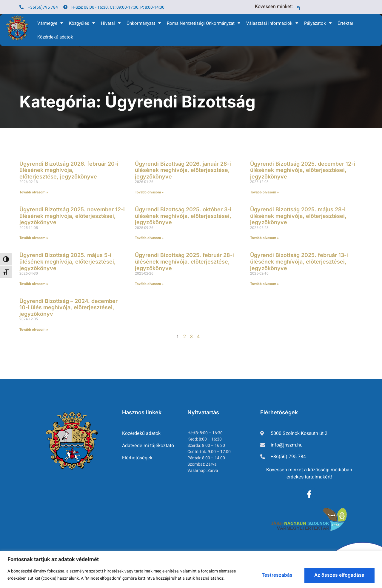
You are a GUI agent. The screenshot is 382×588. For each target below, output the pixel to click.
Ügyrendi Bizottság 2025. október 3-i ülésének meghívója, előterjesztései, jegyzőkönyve (183, 216)
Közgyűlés (82, 23)
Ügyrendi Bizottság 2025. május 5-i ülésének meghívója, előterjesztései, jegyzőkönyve (68, 261)
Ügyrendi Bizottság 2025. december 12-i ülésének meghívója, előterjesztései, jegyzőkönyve (303, 170)
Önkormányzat (144, 23)
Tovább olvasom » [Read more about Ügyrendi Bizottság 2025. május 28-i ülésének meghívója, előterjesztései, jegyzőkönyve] (264, 238)
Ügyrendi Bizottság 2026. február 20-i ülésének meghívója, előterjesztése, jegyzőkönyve (69, 170)
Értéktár (345, 23)
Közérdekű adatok (55, 37)
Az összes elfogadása (337, 575)
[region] (191, 569)
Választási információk (272, 23)
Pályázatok (318, 23)
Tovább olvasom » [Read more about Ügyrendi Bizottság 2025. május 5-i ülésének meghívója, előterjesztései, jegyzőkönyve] (34, 284)
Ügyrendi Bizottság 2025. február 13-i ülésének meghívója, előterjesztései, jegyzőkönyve (299, 261)
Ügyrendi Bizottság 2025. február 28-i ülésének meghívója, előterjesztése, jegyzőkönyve (184, 261)
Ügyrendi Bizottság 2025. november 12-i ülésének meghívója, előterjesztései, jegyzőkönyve (72, 216)
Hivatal (111, 23)
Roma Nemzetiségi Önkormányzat (204, 23)
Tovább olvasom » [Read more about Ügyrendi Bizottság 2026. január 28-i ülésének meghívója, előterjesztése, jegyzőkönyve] (149, 192)
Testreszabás (270, 575)
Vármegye (50, 23)
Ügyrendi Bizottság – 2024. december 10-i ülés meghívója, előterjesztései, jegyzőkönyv (68, 307)
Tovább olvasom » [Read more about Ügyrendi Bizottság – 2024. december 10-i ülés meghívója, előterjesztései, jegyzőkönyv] (34, 330)
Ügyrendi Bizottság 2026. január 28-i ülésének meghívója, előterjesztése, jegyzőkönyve (183, 170)
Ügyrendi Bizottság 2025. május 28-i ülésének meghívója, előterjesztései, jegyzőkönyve (298, 216)
